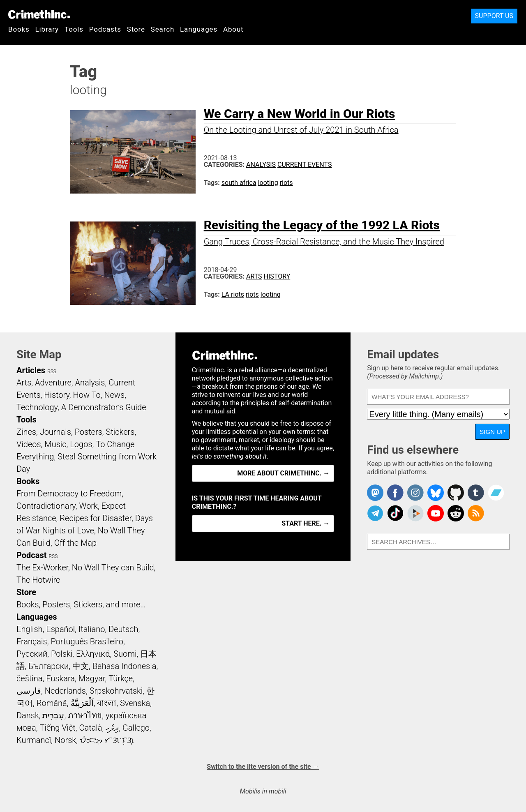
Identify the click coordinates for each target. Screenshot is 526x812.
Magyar (92, 678)
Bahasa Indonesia (125, 666)
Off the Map (75, 543)
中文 (81, 666)
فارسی (29, 691)
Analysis (261, 165)
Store (136, 29)
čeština (29, 678)
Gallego (136, 728)
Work (89, 506)
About (233, 29)
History (277, 276)
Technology (37, 407)
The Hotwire (38, 580)
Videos (29, 444)
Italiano (92, 629)
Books (19, 29)
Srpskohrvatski (116, 691)
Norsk (65, 740)
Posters (89, 432)
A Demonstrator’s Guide (104, 407)
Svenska (135, 703)
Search (163, 29)
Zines (26, 432)
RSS (52, 371)
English (30, 629)
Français (32, 641)
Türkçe (121, 678)
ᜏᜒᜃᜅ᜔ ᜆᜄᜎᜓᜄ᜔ (107, 740)
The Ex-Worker (42, 567)
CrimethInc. (39, 14)
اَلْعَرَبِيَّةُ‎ (82, 703)
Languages (199, 29)
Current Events (305, 165)
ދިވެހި (112, 728)
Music (55, 444)
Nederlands (65, 691)
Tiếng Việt (57, 728)
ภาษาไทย (85, 715)
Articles (31, 370)
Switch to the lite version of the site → (263, 767)
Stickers (120, 432)
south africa (239, 183)
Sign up (492, 432)
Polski (62, 654)
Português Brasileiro (87, 641)
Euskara (60, 678)
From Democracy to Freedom (69, 494)
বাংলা (107, 703)
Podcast (31, 555)
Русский (32, 654)
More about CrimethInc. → (283, 473)
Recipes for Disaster (96, 518)
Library (47, 29)
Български (49, 666)
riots (286, 183)
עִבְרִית (53, 715)
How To (87, 395)
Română (52, 703)
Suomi (125, 654)
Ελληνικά (93, 654)
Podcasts (105, 29)
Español (60, 629)
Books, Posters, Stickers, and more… (81, 604)
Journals (55, 432)
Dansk (28, 715)
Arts (254, 276)
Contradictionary (46, 506)
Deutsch (123, 629)
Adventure (53, 383)
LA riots (233, 294)
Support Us (494, 16)
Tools (74, 29)
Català (91, 728)
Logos (81, 444)
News (114, 395)
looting (268, 183)
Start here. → (306, 523)
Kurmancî (34, 740)
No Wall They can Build (113, 567)
